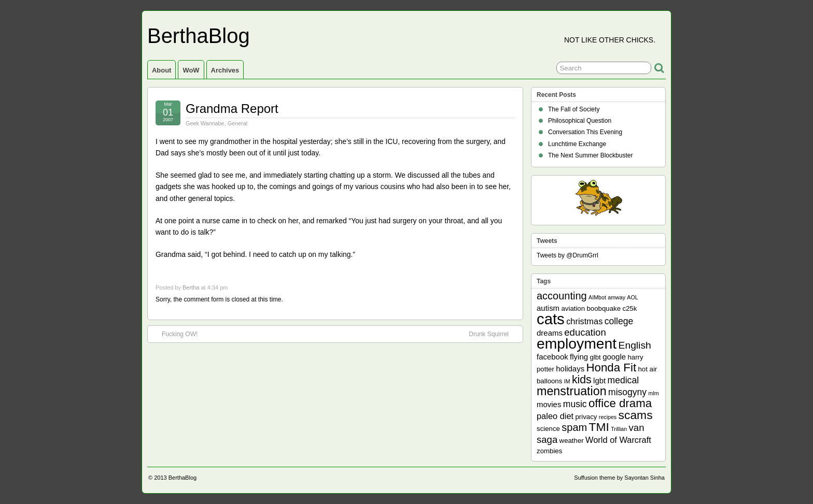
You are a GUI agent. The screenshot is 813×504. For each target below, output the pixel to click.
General (237, 123)
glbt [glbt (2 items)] (595, 357)
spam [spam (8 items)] (574, 427)
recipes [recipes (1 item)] (608, 417)
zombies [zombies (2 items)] (549, 451)
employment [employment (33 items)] (577, 343)
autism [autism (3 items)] (548, 308)
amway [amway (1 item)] (616, 297)
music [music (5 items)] (575, 404)
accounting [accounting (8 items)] (562, 296)
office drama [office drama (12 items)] (620, 403)
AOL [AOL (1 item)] (632, 297)
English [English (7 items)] (635, 345)
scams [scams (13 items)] (636, 415)
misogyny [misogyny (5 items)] (627, 392)
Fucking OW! (174, 334)
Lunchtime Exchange (577, 144)
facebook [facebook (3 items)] (552, 357)
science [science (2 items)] (548, 429)
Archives (225, 70)
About (162, 70)
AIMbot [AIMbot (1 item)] (597, 297)
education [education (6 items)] (585, 332)
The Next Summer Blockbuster (590, 155)
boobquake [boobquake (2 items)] (604, 308)
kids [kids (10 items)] (582, 380)
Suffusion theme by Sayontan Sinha (619, 478)
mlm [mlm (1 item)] (654, 393)
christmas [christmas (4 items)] (584, 321)
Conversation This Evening (585, 132)
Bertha (191, 287)
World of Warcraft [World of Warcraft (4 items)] (618, 440)
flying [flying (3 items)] (579, 357)
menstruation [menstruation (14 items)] (572, 391)
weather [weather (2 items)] (572, 441)
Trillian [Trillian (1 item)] (619, 429)
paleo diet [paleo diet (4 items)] (555, 416)
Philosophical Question (580, 121)
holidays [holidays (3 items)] (570, 369)
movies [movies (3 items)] (549, 404)
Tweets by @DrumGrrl (567, 255)
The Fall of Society (574, 109)
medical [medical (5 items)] (623, 380)
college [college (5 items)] (619, 321)
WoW (191, 70)
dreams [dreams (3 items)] (550, 333)
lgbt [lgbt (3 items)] (599, 380)
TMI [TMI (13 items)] (599, 427)
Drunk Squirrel (494, 334)
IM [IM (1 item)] (567, 381)
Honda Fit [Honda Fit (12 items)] (612, 368)
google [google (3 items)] (614, 357)
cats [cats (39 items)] (551, 319)
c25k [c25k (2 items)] (629, 308)
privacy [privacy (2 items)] (586, 417)
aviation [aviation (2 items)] (573, 308)
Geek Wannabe (205, 123)
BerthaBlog (199, 36)
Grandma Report (232, 109)
